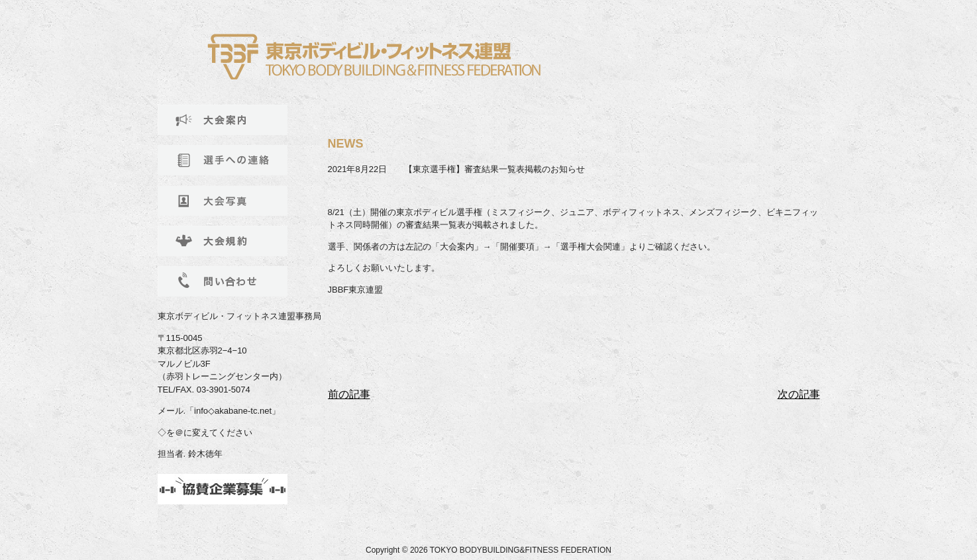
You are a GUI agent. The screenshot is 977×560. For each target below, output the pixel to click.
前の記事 (349, 394)
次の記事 (799, 394)
